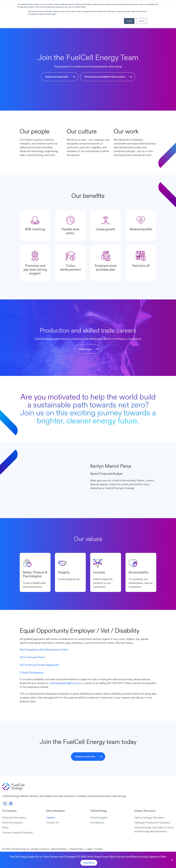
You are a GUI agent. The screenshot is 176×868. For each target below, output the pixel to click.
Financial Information (14, 818)
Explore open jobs (85, 757)
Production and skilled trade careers (105, 77)
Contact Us (53, 823)
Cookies (99, 849)
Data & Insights (99, 818)
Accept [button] (129, 21)
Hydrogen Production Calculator (152, 823)
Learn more (85, 349)
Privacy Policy (77, 849)
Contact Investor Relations (17, 833)
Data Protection (59, 849)
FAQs (5, 828)
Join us (32, 413)
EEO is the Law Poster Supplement (39, 665)
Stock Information (12, 823)
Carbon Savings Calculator (149, 818)
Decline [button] (142, 21)
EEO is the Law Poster (32, 657)
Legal (89, 849)
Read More (89, 863)
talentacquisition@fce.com (65, 683)
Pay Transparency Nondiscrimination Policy (44, 650)
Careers (51, 818)
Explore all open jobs (57, 77)
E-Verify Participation (32, 673)
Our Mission (97, 823)
